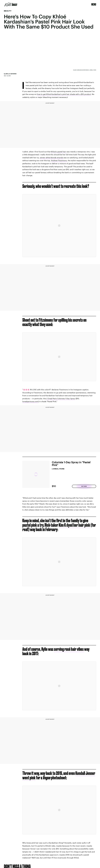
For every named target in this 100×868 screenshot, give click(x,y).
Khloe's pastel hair (59, 152)
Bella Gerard (11, 74)
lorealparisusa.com (30, 401)
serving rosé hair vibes (69, 649)
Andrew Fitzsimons (59, 160)
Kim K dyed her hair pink (74, 525)
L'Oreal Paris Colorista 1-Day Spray (61, 399)
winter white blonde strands (52, 158)
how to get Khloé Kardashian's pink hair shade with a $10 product (64, 94)
